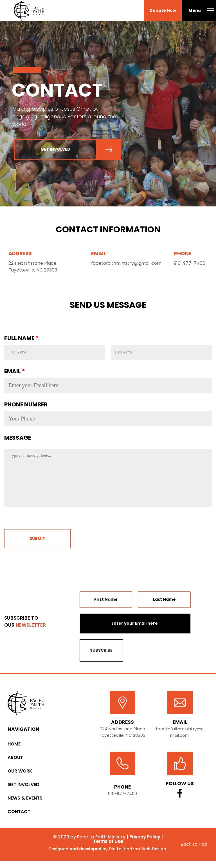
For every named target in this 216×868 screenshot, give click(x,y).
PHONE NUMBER (26, 407)
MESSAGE (18, 440)
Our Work (20, 774)
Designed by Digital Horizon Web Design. (108, 854)
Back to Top (194, 849)
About (15, 760)
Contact (19, 814)
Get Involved (23, 787)
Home (14, 747)
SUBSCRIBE (101, 653)
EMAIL (15, 374)
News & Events (25, 801)
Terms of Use (108, 844)
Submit (37, 541)
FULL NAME (21, 340)
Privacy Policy (145, 840)
